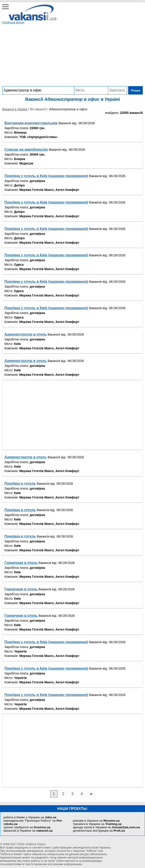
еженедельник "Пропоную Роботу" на (33, 822)
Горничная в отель (21, 563)
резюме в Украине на (96, 821)
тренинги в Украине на (97, 824)
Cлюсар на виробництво (26, 149)
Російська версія (13, 22)
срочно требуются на (27, 827)
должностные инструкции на (99, 831)
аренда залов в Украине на (106, 827)
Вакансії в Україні (15, 109)
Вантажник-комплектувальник (31, 123)
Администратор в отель (25, 334)
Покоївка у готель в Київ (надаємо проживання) (46, 176)
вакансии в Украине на (28, 831)
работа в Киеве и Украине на (30, 817)
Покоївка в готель (20, 483)
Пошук (136, 90)
